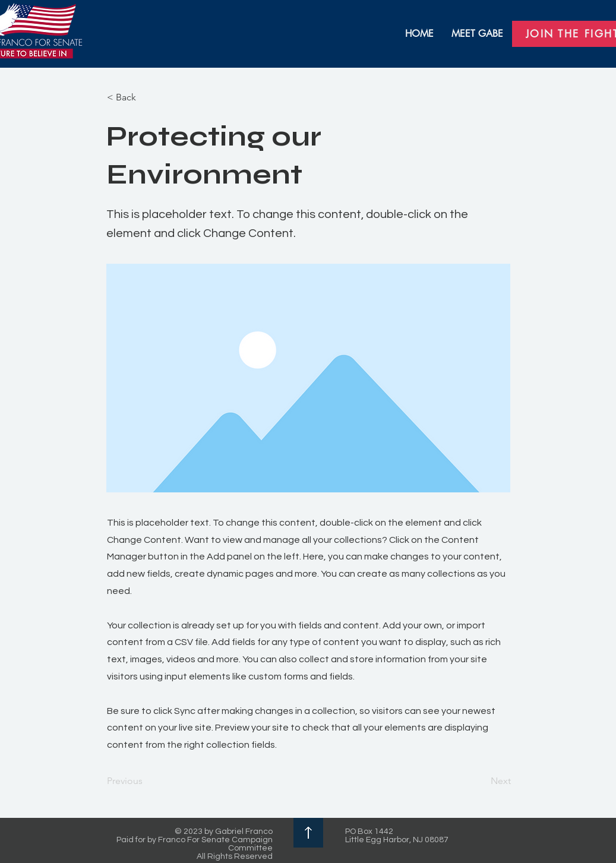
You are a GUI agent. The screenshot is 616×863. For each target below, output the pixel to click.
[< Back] (146, 97)
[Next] (481, 781)
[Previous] (146, 781)
